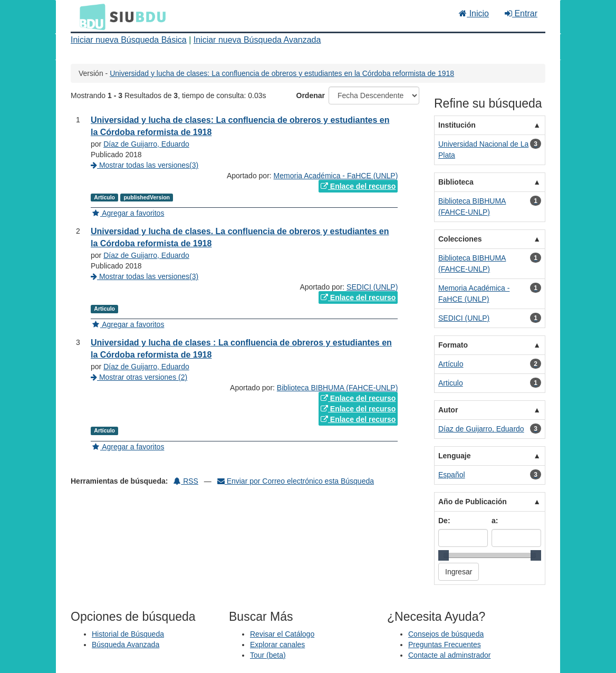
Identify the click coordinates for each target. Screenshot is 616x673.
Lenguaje (454, 456)
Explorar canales (277, 645)
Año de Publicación (473, 502)
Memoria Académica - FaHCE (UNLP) (336, 176)
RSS (186, 481)
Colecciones (460, 239)
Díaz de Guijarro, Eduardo (146, 144)
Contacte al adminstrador (449, 655)
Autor (448, 410)
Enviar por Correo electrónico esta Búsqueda (296, 481)
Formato (453, 345)
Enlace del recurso (358, 186)
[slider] (444, 555)
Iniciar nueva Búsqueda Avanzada (257, 40)
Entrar (521, 13)
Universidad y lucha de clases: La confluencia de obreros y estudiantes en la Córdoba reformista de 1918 (282, 73)
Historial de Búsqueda (128, 634)
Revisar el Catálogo (282, 634)
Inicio (474, 13)
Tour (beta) (268, 655)
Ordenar (311, 95)
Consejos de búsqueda (446, 634)
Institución (457, 125)
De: (444, 521)
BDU (90, 16)
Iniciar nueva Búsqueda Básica (129, 40)
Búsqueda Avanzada (126, 645)
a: (495, 521)
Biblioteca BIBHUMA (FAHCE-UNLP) (338, 388)
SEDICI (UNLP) (372, 287)
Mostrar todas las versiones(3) (145, 165)
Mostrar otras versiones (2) (139, 377)
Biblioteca (456, 182)
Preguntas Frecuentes (445, 645)
